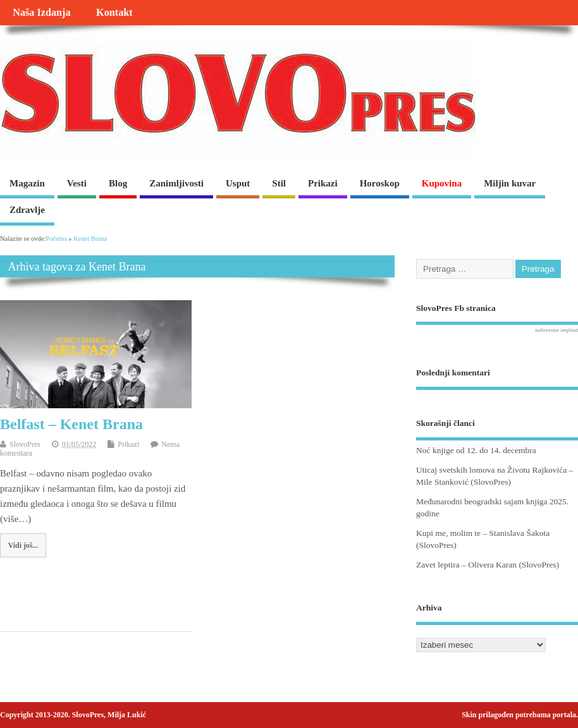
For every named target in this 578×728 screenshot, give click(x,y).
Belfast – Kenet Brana (71, 424)
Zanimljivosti (176, 183)
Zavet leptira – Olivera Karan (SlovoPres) (488, 565)
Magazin (27, 183)
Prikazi (323, 183)
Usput (238, 183)
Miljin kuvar (510, 183)
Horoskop (380, 183)
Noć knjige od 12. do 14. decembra (476, 450)
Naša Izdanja (41, 13)
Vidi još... (23, 545)
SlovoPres (25, 444)
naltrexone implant (556, 330)
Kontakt (114, 13)
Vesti (77, 183)
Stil (279, 183)
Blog (118, 183)
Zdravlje (27, 210)
